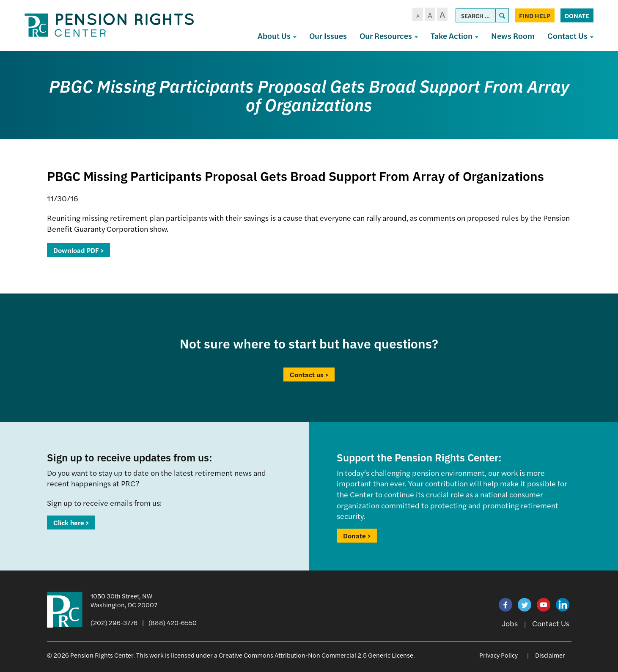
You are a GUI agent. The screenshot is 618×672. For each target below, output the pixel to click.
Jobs (510, 623)
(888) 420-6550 (173, 622)
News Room (513, 36)
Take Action (455, 36)
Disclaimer (550, 655)
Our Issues (328, 36)
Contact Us (570, 36)
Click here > (71, 523)
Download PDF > (78, 250)
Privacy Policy (499, 655)
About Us (277, 36)
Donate (577, 15)
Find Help (535, 15)
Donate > (357, 536)
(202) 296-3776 (114, 622)
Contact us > (309, 374)
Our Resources (389, 36)
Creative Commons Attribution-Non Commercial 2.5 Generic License (316, 655)
